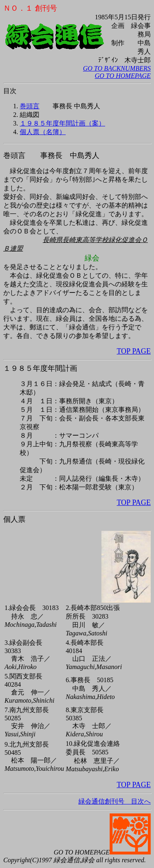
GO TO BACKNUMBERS (117, 68)
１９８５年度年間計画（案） (62, 123)
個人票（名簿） (43, 132)
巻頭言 (30, 106)
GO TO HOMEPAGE (123, 76)
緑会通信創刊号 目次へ (77, 793)
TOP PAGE (134, 351)
